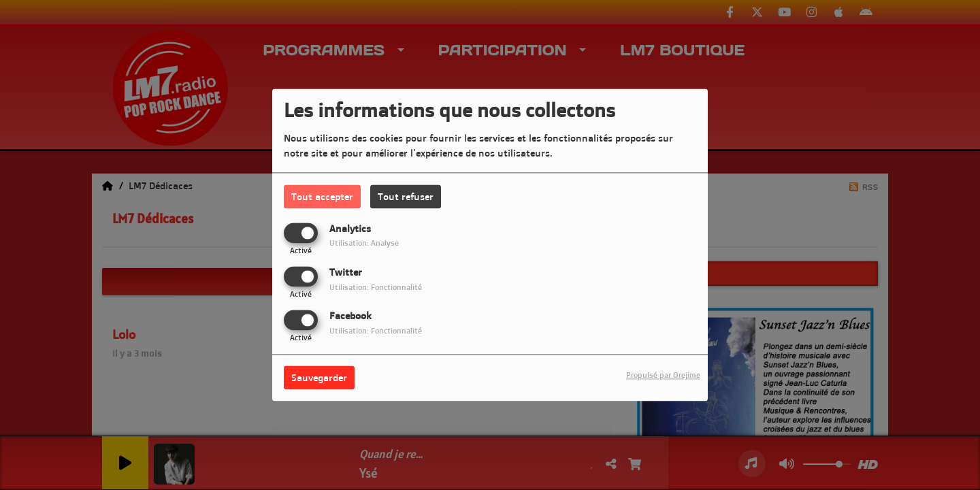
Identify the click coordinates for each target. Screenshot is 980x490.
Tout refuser (406, 196)
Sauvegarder (319, 378)
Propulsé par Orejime (663, 376)
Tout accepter (322, 196)
